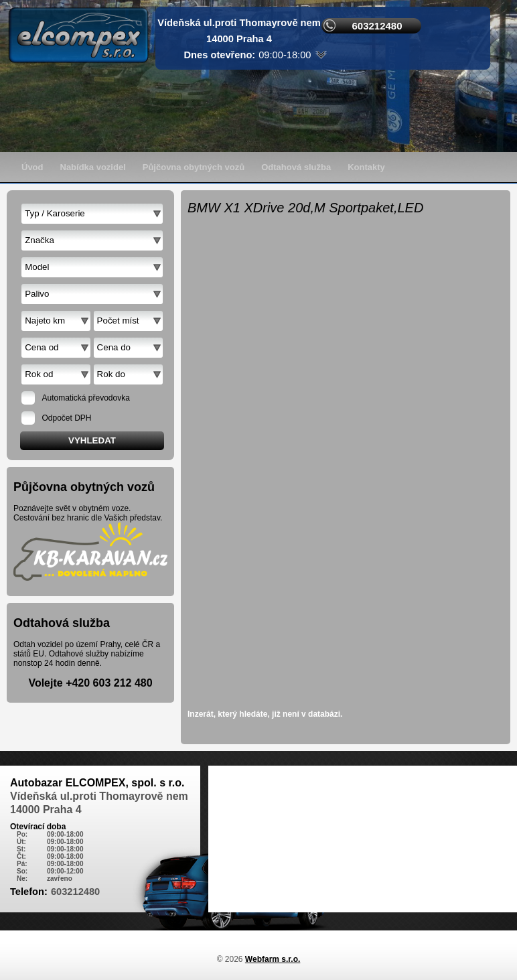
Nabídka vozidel (93, 167)
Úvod (32, 167)
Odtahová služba (296, 167)
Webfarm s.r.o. (273, 959)
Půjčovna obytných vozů (194, 167)
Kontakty (366, 167)
